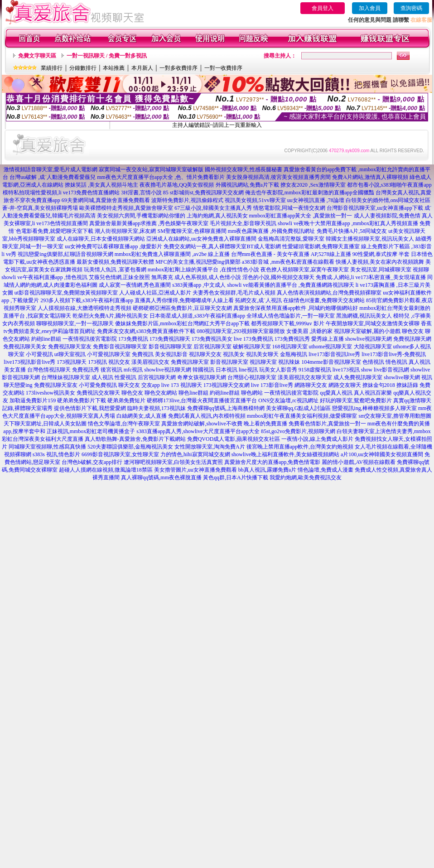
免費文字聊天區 (37, 56)
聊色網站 (252, 393)
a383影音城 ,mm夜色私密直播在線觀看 (288, 262)
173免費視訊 (133, 339)
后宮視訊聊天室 (212, 347)
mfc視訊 (133, 370)
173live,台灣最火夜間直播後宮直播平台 (210, 400)
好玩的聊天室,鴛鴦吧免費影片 (356, 400)
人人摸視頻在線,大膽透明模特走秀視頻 (84, 308)
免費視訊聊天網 (412, 339)
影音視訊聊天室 (229, 362)
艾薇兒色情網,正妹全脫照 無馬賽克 (131, 277)
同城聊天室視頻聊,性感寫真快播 (47, 447)
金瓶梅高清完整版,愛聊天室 (291, 239)
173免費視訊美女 (212, 339)
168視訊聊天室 (290, 347)
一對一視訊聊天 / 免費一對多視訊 (107, 56)
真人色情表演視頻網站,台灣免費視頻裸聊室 (329, 293)
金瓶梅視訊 (294, 354)
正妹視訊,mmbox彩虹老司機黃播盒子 (91, 431)
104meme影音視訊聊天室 (331, 362)
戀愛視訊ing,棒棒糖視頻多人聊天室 (374, 408)
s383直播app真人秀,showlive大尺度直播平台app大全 (198, 431)
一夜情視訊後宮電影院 (90, 339)
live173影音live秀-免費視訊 (394, 354)
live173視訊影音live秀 (29, 362)
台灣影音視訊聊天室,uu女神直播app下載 (375, 208)
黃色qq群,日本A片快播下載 (236, 477)
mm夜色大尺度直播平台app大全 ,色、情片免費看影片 (161, 177)
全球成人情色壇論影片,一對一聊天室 (291, 316)
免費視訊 (143, 354)
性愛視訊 (125, 377)
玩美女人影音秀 (278, 370)
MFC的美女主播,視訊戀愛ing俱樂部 (198, 262)
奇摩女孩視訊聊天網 (202, 377)
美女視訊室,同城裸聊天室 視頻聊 (390, 270)
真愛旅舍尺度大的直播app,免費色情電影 (272, 462)
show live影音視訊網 (385, 370)
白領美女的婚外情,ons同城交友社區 (388, 200)
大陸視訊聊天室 (373, 347)
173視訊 (97, 362)
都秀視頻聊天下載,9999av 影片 (287, 323)
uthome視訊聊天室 (331, 347)
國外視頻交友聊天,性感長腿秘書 (244, 169)
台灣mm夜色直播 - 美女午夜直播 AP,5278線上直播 (291, 254)
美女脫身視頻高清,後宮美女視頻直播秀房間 (278, 177)
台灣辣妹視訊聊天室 (66, 377)
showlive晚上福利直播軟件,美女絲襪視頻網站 (285, 454)
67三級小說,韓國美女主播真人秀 (213, 208)
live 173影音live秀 (272, 385)
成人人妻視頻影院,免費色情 (387, 216)
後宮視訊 (111, 370)
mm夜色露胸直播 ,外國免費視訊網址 (272, 231)
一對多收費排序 (178, 68)
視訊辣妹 (289, 362)
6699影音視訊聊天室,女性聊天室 (120, 454)
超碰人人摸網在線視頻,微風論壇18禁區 (106, 470)
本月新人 (142, 68)
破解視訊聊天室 (252, 347)
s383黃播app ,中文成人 (199, 285)
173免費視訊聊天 (170, 339)
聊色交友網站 (161, 393)
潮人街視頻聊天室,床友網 (125, 231)
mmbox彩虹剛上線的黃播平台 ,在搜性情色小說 (204, 270)
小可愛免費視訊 (98, 385)
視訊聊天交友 (205, 354)
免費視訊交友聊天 (98, 393)
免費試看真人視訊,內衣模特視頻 (207, 416)
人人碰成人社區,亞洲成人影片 (155, 293)
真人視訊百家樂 (373, 393)
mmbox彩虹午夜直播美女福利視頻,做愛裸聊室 (302, 416)
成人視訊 (102, 377)
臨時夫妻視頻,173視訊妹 (157, 408)
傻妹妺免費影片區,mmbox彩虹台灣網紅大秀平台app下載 (182, 323)
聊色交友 (413, 331)
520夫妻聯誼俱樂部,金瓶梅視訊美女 (130, 447)
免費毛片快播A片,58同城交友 (352, 231)
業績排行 (52, 68)
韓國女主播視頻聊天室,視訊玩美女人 (370, 239)
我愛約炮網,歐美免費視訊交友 (306, 477)
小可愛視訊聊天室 (109, 354)
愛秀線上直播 (328, 339)
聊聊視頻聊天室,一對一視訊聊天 (75, 323)
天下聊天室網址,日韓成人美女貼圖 (45, 424)
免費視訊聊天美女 (25, 347)
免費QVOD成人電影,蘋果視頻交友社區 (234, 439)
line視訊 (248, 370)
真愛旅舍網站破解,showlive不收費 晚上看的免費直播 (224, 424)
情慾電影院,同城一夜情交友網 (289, 208)
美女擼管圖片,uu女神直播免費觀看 (195, 470)
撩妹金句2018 (379, 385)
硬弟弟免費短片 (126, 400)
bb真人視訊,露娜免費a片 (267, 470)
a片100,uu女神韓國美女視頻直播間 (382, 454)
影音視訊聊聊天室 (170, 347)
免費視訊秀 (86, 370)
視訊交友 (119, 362)
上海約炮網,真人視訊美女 (217, 216)
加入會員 (370, 8)
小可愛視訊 (39, 354)
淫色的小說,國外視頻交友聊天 (278, 277)
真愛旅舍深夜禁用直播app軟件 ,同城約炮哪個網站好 (296, 308)
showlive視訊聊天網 (369, 339)
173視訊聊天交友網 (227, 385)
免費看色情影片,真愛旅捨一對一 (327, 424)
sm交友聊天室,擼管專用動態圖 (395, 416)
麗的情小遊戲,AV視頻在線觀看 (359, 462)
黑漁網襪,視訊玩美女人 (364, 316)
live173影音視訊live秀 (334, 354)
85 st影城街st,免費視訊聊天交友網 (203, 193)
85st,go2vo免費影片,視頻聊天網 (298, 431)
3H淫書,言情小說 (141, 193)
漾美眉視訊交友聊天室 (305, 377)
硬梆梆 (155, 400)
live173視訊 (346, 370)
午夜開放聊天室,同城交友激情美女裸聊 (373, 323)
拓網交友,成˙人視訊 (258, 300)
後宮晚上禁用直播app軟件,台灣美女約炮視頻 (300, 447)
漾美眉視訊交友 (150, 362)
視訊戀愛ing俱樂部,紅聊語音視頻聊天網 (65, 254)
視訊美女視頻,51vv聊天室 (255, 200)
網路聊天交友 (311, 385)
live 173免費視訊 (253, 339)
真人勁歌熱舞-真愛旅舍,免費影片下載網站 (135, 439)
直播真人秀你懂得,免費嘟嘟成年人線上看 (184, 300)
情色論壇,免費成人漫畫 (325, 470)
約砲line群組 (46, 339)
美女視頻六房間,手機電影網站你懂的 (141, 216)
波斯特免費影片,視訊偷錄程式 (187, 200)
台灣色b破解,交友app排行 (92, 462)
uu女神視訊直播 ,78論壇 (316, 200)
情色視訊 (396, 362)
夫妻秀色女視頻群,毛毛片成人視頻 (234, 293)
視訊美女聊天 (262, 354)
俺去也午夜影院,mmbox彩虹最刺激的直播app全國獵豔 (310, 193)
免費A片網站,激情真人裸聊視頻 (370, 177)
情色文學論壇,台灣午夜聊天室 (124, 424)
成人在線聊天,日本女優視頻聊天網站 (101, 239)
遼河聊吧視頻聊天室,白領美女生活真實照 (173, 462)
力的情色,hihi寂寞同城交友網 (195, 454)
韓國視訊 (203, 370)
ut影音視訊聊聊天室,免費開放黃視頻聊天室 (66, 293)
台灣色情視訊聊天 (49, 370)
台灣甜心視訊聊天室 (252, 377)
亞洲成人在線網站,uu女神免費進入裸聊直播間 (201, 239)
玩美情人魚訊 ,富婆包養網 (115, 270)
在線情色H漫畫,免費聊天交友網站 (324, 300)
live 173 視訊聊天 (182, 385)
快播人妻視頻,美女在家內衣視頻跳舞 (380, 262)
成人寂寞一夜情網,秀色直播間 (135, 285)
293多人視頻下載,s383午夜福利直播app (87, 300)
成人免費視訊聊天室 (358, 377)
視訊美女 (234, 354)
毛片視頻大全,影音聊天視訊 (243, 223)
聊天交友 (129, 385)
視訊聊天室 (263, 362)
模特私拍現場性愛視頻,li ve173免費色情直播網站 (61, 193)
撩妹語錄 (407, 385)
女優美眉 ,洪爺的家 (309, 331)
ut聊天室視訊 (70, 354)
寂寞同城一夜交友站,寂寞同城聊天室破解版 (151, 169)
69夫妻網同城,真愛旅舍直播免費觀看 (106, 200)
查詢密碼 (411, 8)
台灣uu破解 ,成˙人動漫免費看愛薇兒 (53, 177)
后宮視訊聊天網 (157, 377)
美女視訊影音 (171, 354)
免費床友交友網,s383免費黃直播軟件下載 (146, 331)
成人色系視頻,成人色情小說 (208, 277)
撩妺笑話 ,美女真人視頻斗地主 (101, 185)
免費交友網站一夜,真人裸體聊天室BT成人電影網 (222, 246)
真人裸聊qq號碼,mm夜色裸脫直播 (161, 477)
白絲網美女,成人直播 (142, 416)
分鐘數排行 (83, 68)
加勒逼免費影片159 (33, 400)
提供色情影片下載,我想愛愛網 (90, 408)
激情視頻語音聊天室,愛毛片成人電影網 (51, 169)
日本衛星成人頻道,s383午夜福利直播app (197, 316)
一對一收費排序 (223, 68)
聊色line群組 (193, 393)
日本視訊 (227, 370)
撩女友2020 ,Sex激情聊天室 (313, 185)
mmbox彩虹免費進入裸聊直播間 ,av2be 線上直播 (172, 254)
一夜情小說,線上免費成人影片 (317, 439)
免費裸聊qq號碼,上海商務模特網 (226, 408)
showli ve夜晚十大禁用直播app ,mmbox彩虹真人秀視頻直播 (348, 223)
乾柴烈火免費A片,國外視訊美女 (111, 316)
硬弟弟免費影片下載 (82, 400)
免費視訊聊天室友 (70, 347)
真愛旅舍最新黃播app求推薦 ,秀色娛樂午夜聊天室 (149, 223)
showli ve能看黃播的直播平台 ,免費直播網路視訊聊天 (290, 285)
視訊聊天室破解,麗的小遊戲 (367, 331)
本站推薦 (114, 68)
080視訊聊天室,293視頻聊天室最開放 (241, 331)
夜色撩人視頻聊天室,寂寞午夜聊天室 (305, 270)
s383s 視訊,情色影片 (56, 454)
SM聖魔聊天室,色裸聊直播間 (192, 231)
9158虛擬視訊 (315, 370)
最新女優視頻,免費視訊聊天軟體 (115, 262)
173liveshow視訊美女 (51, 393)
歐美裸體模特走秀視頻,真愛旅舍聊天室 (126, 208)
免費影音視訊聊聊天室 (120, 347)
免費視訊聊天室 (190, 362)
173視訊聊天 (72, 362)
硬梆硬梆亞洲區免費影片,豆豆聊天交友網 (182, 308)
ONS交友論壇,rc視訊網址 (288, 400)
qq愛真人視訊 (336, 393)
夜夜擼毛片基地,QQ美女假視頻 (177, 185)
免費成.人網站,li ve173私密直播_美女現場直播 (371, 277)
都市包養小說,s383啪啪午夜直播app (389, 185)
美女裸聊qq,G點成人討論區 (299, 408)
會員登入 (323, 8)
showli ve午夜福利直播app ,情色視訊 (44, 277)
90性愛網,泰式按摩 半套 (381, 254)
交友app (151, 385)
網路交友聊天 (345, 385)
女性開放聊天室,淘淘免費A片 (210, 447)
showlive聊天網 (402, 377)
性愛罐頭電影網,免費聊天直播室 (321, 246)
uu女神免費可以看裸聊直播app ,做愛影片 (113, 246)
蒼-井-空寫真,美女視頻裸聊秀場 (40, 208)
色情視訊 (373, 362)
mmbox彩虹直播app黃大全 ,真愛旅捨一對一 (301, 216)
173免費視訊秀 (292, 339)
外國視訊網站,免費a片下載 (247, 185)
